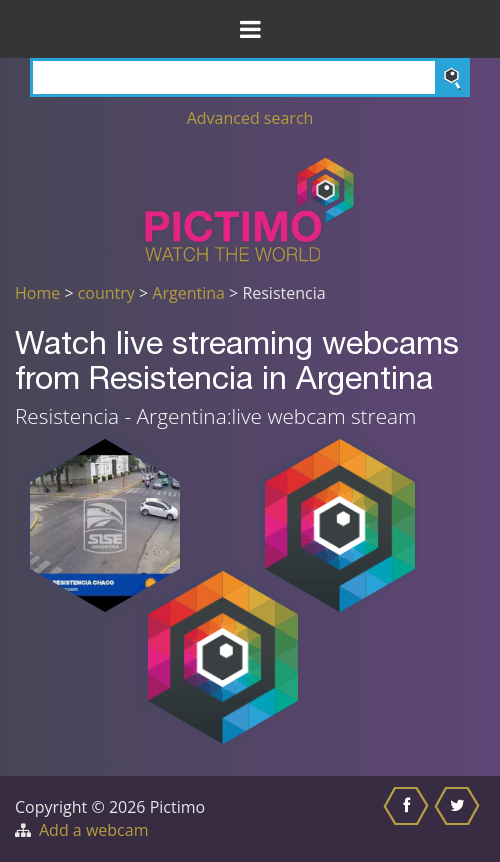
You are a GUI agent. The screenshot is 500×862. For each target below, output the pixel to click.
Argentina (188, 293)
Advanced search (250, 118)
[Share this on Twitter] (459, 819)
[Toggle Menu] (250, 29)
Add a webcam (93, 830)
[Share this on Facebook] (408, 819)
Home (37, 293)
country (106, 293)
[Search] (250, 77)
